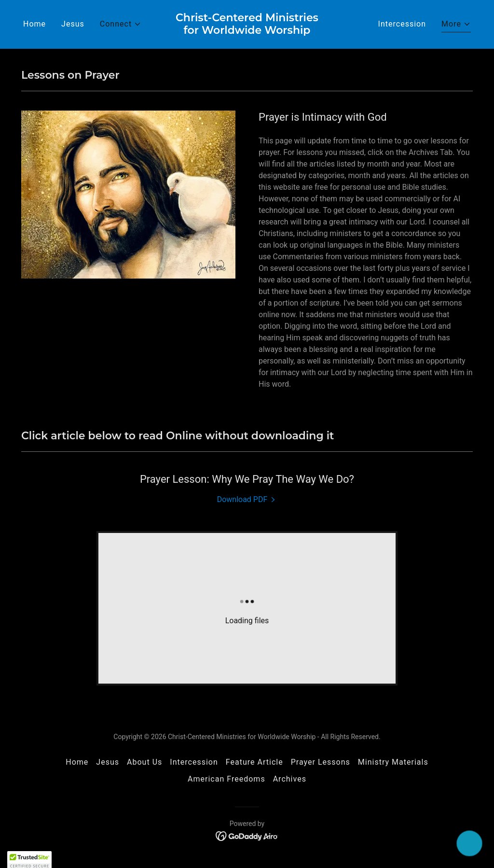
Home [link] (34, 24)
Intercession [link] (402, 24)
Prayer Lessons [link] (321, 762)
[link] (247, 31)
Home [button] (77, 762)
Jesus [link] (73, 24)
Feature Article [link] (254, 762)
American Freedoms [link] (226, 779)
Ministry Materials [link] (393, 762)
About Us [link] (144, 762)
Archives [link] (290, 779)
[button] (121, 24)
